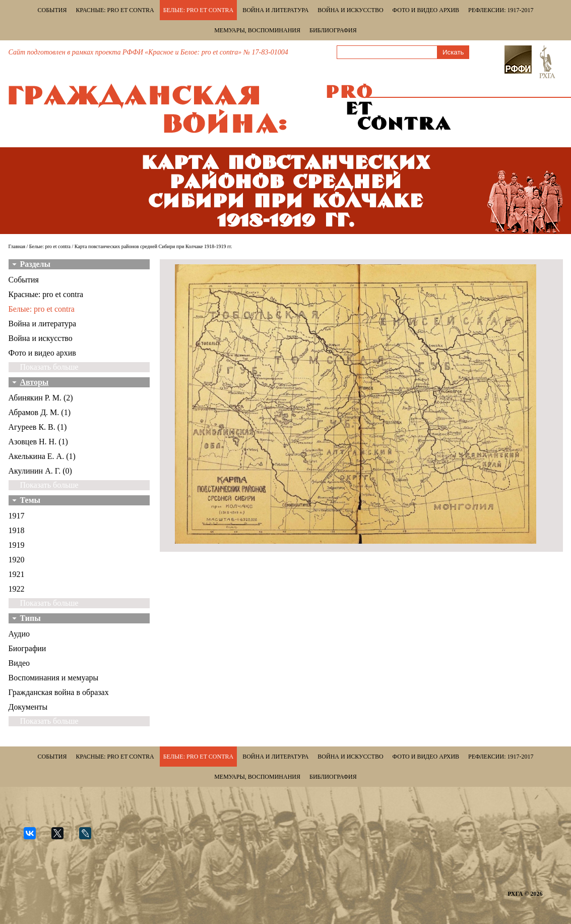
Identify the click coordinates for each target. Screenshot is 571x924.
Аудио (19, 634)
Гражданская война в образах (59, 692)
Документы (28, 707)
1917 (17, 516)
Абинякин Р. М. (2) (41, 398)
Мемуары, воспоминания (257, 30)
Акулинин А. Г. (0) (40, 471)
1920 (17, 560)
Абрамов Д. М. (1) (40, 412)
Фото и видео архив (426, 10)
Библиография (333, 30)
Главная (17, 246)
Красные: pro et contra (115, 10)
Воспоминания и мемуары (54, 678)
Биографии (27, 648)
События (52, 10)
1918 (17, 530)
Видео (19, 663)
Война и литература (275, 10)
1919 (17, 545)
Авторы (35, 382)
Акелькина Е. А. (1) (42, 456)
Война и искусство (350, 10)
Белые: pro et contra (198, 10)
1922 (17, 589)
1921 (17, 574)
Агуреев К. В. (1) (38, 427)
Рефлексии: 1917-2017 (501, 10)
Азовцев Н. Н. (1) (38, 442)
